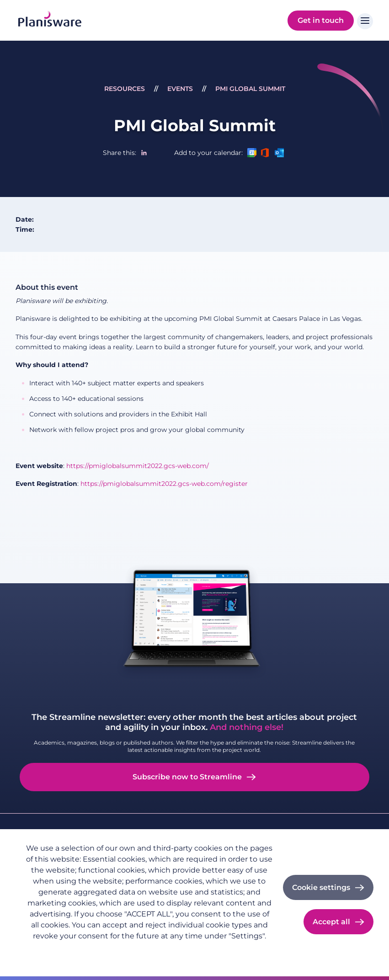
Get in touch (321, 20)
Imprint (91, 951)
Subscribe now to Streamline (187, 777)
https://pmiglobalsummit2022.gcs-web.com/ (138, 466)
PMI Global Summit (250, 89)
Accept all (331, 922)
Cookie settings (321, 887)
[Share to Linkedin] (144, 153)
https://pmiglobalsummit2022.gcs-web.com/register (164, 484)
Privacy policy (47, 951)
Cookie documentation (149, 951)
